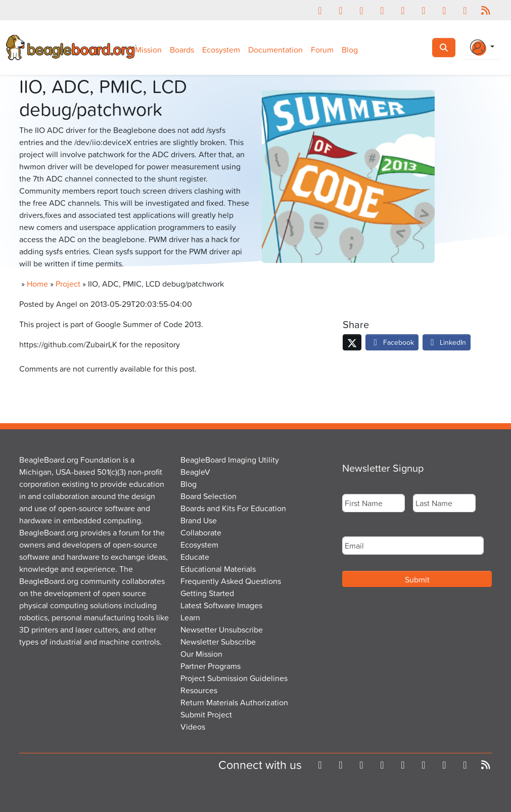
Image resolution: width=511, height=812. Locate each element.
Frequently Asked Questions (231, 581)
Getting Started (207, 593)
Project (68, 284)
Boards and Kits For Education (233, 508)
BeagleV (195, 472)
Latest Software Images (221, 605)
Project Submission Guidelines (234, 678)
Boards (182, 50)
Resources (199, 690)
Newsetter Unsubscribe (222, 629)
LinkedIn (447, 342)
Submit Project (206, 714)
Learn (190, 617)
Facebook (392, 342)
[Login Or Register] (482, 48)
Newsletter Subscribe (218, 642)
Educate (195, 557)
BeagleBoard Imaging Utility (230, 460)
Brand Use (199, 520)
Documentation (275, 50)
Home (37, 284)
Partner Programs (211, 666)
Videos (193, 727)
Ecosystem (221, 50)
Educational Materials (218, 569)
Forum (322, 50)
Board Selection (208, 496)
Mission (148, 50)
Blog (350, 50)
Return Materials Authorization (234, 702)
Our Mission (201, 654)
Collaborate (201, 532)
